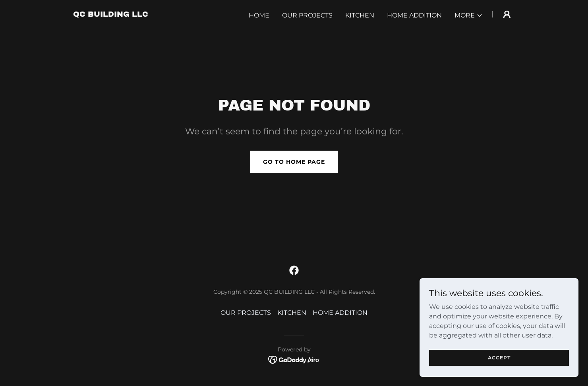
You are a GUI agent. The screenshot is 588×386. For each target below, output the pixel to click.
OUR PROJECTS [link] (307, 15)
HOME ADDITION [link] (414, 15)
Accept (499, 374)
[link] (111, 15)
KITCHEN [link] (360, 15)
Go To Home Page (294, 162)
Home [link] (259, 15)
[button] (469, 16)
